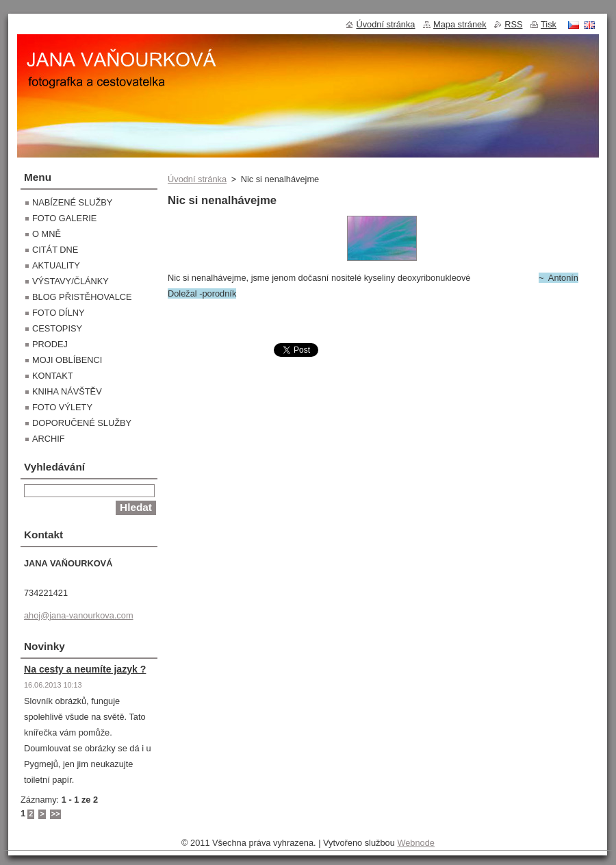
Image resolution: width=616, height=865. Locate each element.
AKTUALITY (56, 265)
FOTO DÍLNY (59, 313)
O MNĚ (47, 234)
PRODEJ (50, 344)
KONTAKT (53, 376)
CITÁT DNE (55, 250)
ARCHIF (49, 439)
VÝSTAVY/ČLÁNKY (70, 281)
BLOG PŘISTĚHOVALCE (82, 297)
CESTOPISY (57, 328)
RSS (513, 24)
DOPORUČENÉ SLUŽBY (82, 423)
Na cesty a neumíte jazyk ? (85, 669)
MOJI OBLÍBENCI (67, 360)
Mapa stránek (460, 24)
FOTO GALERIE (64, 218)
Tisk (549, 24)
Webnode (416, 843)
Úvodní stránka (197, 179)
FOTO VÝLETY (62, 407)
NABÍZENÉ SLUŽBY (72, 202)
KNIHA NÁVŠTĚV (67, 391)
